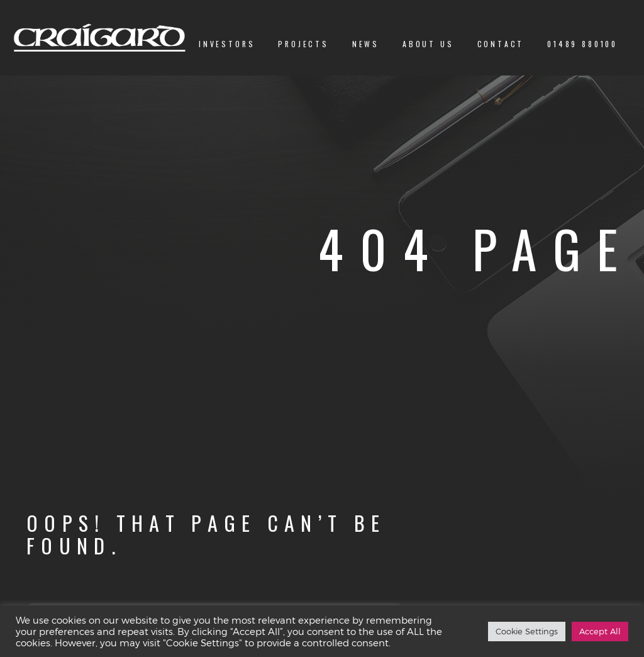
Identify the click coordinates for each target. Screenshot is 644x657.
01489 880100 (582, 44)
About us (428, 44)
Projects (303, 44)
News (366, 44)
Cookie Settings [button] (527, 631)
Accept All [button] (600, 631)
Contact (501, 44)
